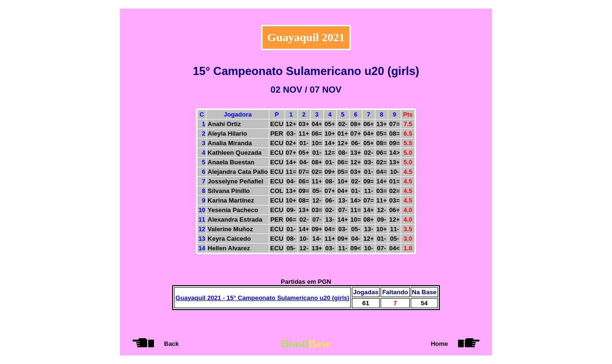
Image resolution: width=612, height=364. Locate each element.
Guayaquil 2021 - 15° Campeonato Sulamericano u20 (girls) (262, 298)
